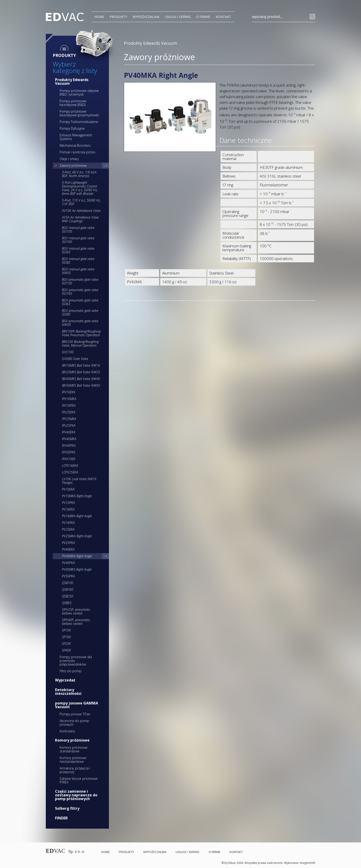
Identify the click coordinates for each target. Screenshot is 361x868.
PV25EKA (68, 529)
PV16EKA (68, 509)
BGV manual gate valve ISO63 (78, 250)
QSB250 (68, 596)
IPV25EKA (69, 412)
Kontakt (223, 17)
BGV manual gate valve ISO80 (78, 261)
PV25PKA (68, 543)
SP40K (66, 650)
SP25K (66, 644)
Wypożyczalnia (146, 17)
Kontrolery (67, 731)
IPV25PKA (69, 425)
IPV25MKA (69, 419)
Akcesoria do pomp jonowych (74, 723)
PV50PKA (68, 576)
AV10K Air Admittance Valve (81, 211)
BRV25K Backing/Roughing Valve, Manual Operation (80, 343)
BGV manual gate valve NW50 (78, 271)
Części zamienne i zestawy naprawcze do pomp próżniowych (76, 795)
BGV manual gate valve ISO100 (78, 229)
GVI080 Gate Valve (75, 359)
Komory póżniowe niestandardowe (73, 760)
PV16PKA (68, 523)
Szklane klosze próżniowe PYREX (79, 780)
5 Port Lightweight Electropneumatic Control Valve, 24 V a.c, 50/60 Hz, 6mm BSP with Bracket (80, 188)
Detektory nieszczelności (68, 692)
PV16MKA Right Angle (77, 516)
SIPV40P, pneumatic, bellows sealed (76, 622)
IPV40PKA (69, 446)
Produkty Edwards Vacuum (72, 82)
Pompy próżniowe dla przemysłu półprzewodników (76, 661)
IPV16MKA (69, 399)
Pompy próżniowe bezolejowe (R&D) (73, 103)
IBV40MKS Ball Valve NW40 (81, 379)
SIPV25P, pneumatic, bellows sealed (76, 611)
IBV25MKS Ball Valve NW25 (81, 372)
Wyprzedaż (65, 680)
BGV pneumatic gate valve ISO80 (80, 312)
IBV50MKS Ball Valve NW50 (81, 385)
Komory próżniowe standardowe (74, 749)
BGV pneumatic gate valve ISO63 (80, 302)
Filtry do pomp (71, 671)
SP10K (66, 630)
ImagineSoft (307, 863)
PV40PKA (68, 563)
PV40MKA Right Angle (77, 556)
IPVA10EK (69, 459)
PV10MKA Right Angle (77, 496)
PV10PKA (68, 503)
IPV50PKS (69, 452)
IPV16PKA (69, 405)
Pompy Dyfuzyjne (72, 128)
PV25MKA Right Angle (77, 536)
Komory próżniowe (72, 740)
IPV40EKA (69, 432)
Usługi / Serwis (178, 17)
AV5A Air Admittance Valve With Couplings (80, 219)
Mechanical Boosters (75, 145)
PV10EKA (68, 489)
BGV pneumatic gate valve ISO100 (80, 281)
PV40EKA (68, 549)
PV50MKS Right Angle (77, 569)
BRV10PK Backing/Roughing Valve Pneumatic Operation (81, 333)
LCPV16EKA (70, 466)
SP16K (66, 637)
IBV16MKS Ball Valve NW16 (81, 365)
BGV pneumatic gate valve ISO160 (80, 292)
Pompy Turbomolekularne (79, 122)
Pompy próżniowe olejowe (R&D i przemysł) (79, 92)
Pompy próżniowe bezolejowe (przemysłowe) (79, 113)
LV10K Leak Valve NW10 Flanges (79, 481)
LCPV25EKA (70, 472)
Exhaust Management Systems (76, 137)
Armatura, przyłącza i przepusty (75, 770)
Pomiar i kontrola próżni (77, 152)
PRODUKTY (118, 17)
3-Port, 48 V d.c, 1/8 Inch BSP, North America (79, 174)
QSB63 (67, 603)
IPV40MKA (69, 439)
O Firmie (203, 17)
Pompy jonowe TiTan (75, 714)
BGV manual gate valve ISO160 (78, 240)
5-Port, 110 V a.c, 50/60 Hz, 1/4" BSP (81, 202)
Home (99, 17)
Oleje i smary (69, 159)
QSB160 (68, 589)
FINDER (61, 818)
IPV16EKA (69, 392)
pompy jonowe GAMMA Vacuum (77, 705)
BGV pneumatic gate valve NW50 (80, 323)
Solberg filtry (67, 808)
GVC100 (68, 352)
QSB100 (68, 583)
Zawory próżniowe (73, 165)
